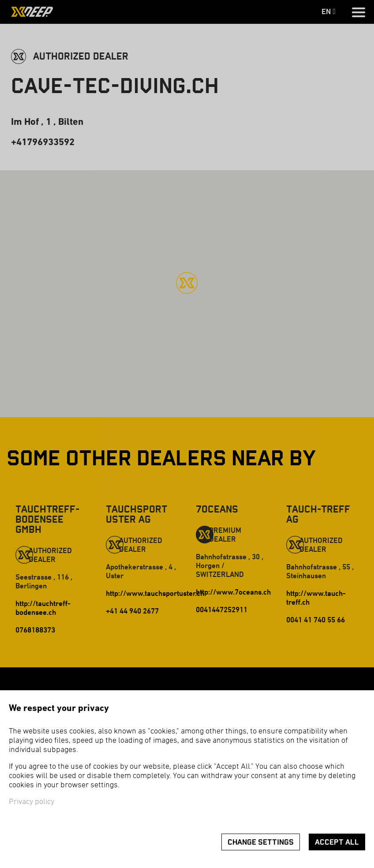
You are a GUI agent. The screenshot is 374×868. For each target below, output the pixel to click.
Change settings (261, 842)
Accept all (337, 842)
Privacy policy (32, 802)
